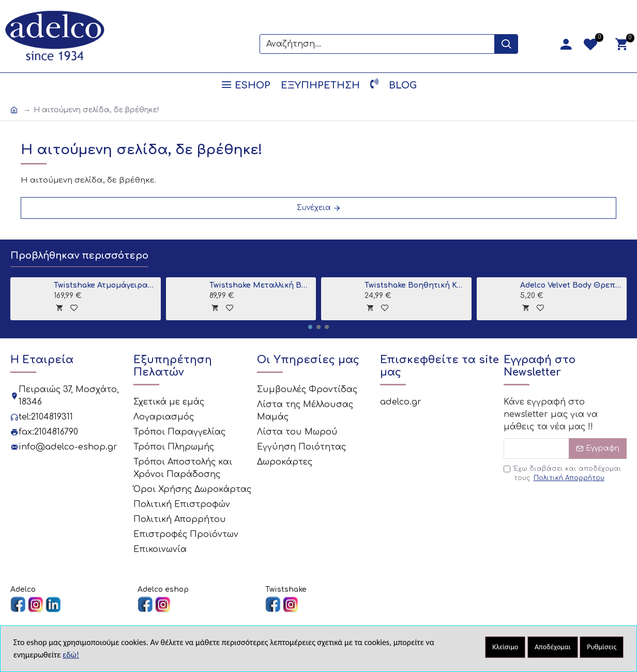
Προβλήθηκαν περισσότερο (79, 256)
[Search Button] (506, 44)
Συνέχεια (314, 208)
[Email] (565, 449)
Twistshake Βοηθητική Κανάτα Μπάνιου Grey (416, 285)
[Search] (377, 44)
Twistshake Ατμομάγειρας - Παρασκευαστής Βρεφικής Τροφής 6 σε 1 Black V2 (105, 285)
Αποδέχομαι (553, 647)
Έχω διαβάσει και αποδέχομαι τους (563, 474)
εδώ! (71, 655)
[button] (310, 327)
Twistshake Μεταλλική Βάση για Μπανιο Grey (261, 285)
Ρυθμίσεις (602, 647)
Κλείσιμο (505, 647)
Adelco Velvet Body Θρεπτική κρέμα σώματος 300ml (572, 285)
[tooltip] (59, 308)
